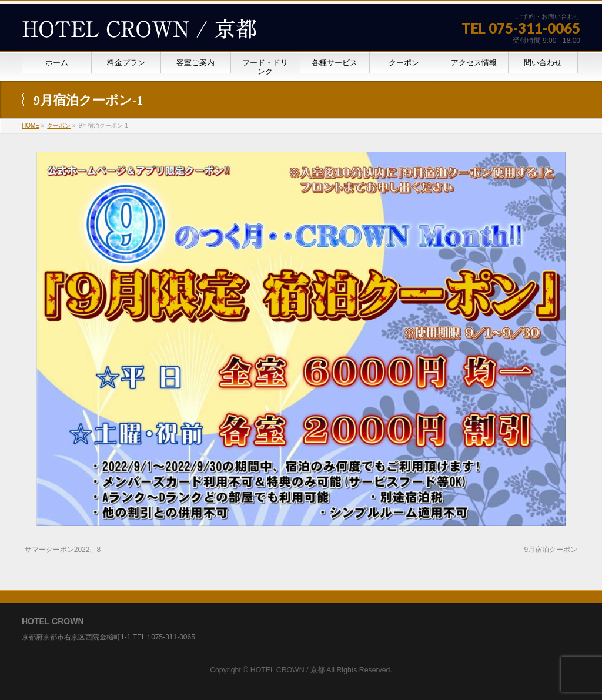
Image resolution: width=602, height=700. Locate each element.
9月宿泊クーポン (551, 550)
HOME (31, 125)
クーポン (59, 125)
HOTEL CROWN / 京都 (287, 670)
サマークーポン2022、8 (63, 550)
